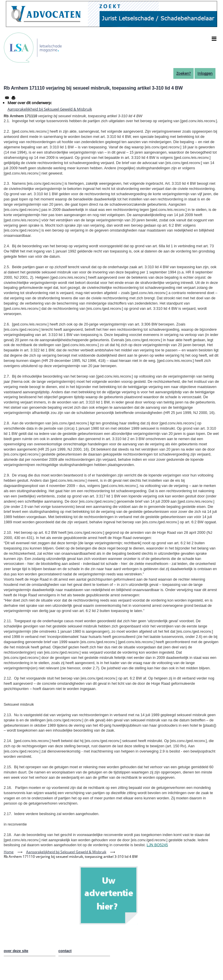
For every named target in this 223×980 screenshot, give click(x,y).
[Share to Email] (7, 98)
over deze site (16, 951)
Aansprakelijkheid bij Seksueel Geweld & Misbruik (50, 109)
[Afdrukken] (13, 98)
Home (9, 852)
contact (65, 951)
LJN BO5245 (157, 845)
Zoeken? (184, 73)
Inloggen (205, 73)
